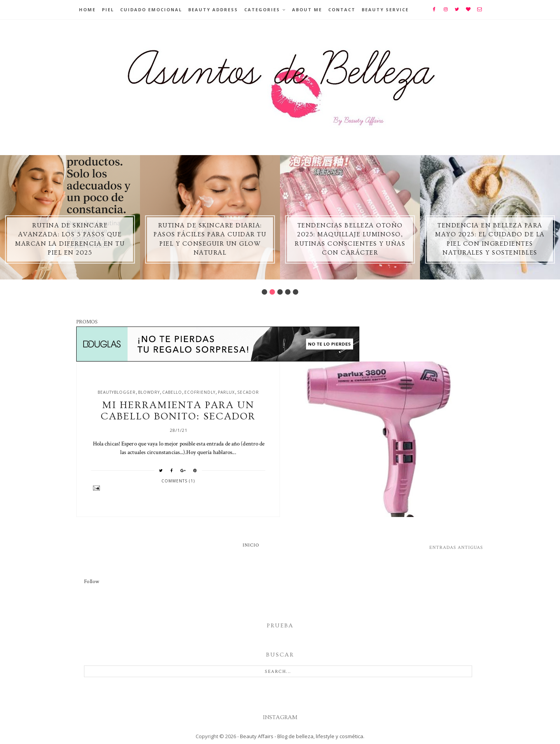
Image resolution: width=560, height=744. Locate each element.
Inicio (251, 545)
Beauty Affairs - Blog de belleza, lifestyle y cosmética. (302, 736)
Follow (92, 582)
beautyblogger (117, 392)
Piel (108, 10)
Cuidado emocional (151, 10)
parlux (226, 392)
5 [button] (296, 292)
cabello (172, 392)
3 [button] (280, 292)
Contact (342, 10)
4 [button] (288, 292)
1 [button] (264, 292)
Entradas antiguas (456, 548)
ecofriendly (200, 392)
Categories (262, 10)
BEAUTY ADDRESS (213, 10)
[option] (70, 217)
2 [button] (272, 292)
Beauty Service (385, 10)
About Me (307, 10)
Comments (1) (178, 481)
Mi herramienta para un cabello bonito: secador (178, 411)
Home (87, 10)
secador (248, 392)
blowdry (149, 392)
